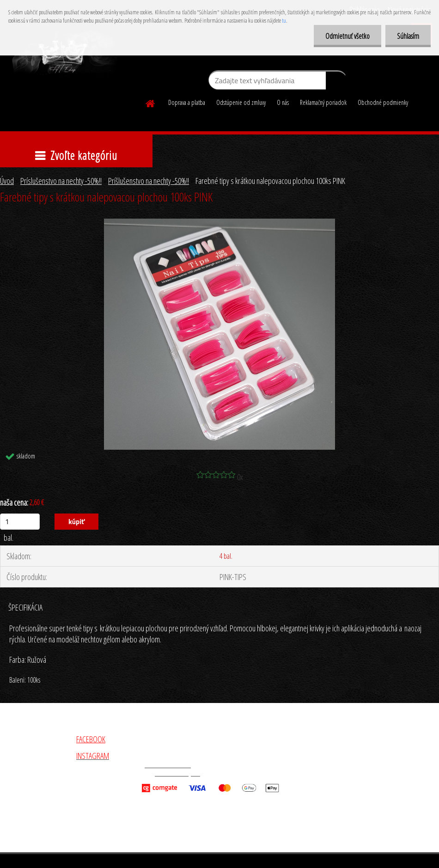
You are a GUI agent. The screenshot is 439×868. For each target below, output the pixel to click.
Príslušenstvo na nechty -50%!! (61, 181)
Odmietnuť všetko (348, 36)
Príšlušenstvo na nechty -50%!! (149, 181)
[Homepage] (151, 102)
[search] (336, 82)
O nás (283, 102)
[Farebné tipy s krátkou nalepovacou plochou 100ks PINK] (219, 223)
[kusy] (20, 522)
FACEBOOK (91, 739)
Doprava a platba (187, 102)
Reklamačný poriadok (323, 102)
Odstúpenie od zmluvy (241, 102)
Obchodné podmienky (383, 102)
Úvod (7, 181)
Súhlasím (408, 36)
